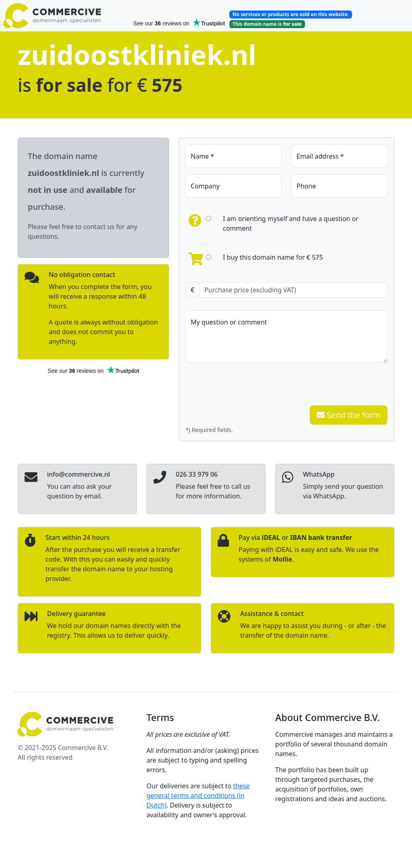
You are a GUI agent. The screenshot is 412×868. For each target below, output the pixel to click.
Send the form (349, 415)
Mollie (282, 559)
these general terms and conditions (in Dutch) (198, 796)
